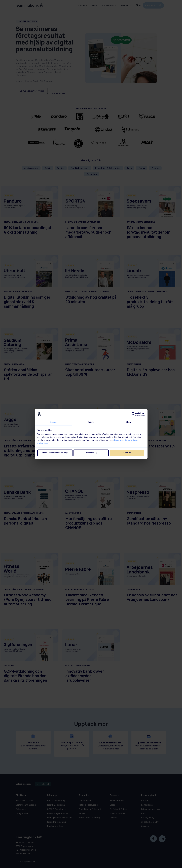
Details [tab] (91, 422)
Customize (91, 453)
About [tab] (129, 422)
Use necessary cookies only (55, 453)
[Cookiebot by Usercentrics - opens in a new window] (134, 414)
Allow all (127, 453)
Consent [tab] (53, 422)
